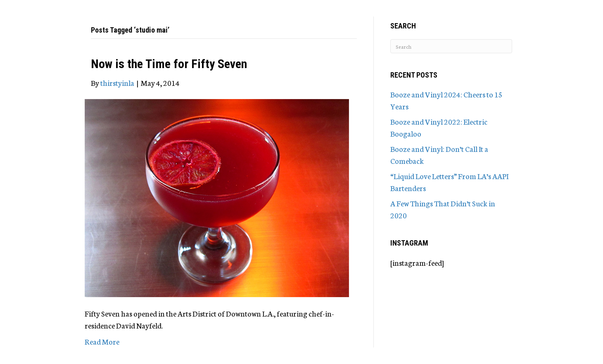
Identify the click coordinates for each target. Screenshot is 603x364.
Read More (102, 341)
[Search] (451, 46)
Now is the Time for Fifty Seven (169, 64)
